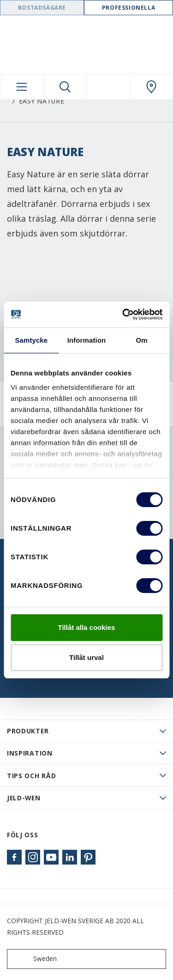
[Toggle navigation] (22, 87)
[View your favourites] (108, 87)
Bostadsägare (42, 8)
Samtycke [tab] (31, 340)
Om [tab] (142, 340)
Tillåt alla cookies (87, 627)
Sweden (34, 959)
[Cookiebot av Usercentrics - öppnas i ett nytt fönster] (123, 315)
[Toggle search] (65, 87)
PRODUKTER (28, 731)
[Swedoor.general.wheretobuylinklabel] (152, 87)
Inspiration (30, 753)
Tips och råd (31, 776)
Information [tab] (87, 340)
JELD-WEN (24, 798)
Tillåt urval (86, 657)
